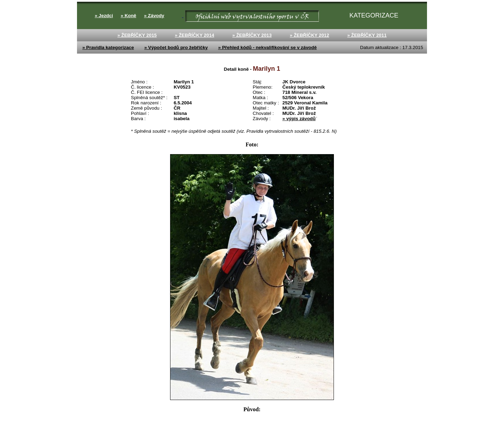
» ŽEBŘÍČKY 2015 (137, 35)
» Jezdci (104, 16)
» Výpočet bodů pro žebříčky (176, 47)
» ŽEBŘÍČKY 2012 (309, 35)
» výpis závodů (299, 119)
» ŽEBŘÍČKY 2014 (195, 35)
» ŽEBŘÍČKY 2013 (252, 35)
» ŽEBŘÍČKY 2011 (367, 35)
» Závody (154, 16)
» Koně (128, 16)
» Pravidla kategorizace (108, 47)
